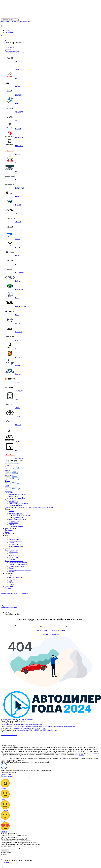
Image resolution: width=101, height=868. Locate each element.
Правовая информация (8, 746)
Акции (32, 725)
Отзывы (12, 584)
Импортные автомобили (17, 498)
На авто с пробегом (15, 541)
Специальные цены (15, 505)
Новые (7, 30)
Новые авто (9, 493)
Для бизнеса (36, 728)
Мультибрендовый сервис (18, 519)
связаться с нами (41, 630)
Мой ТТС (36, 730)
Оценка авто (9, 530)
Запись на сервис (11, 528)
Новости (12, 579)
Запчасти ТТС (10, 534)
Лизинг (11, 568)
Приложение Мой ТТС (26, 21)
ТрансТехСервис (6, 730)
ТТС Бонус (14, 21)
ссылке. (81, 755)
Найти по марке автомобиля (14, 43)
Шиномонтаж (13, 523)
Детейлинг (12, 525)
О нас (11, 575)
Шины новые (25, 725)
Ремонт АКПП (18, 517)
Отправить (5, 851)
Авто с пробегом (10, 500)
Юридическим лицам (16, 546)
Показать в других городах (50, 634)
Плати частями (14, 557)
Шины (7, 532)
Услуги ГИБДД (14, 555)
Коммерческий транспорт (18, 494)
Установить (5, 863)
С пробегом (9, 32)
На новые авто (14, 539)
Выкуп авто (32, 507)
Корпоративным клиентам (14, 561)
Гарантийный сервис (32, 726)
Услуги (3, 728)
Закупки (12, 583)
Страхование (13, 552)
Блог (10, 581)
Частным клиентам (11, 550)
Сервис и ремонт (7, 726)
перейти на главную (58, 630)
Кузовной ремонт (15, 521)
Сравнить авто (6, 774)
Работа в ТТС (5, 21)
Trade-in (12, 554)
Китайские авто (14, 496)
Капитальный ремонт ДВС (22, 516)
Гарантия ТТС (23, 507)
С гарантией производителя (18, 504)
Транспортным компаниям (18, 564)
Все (10, 537)
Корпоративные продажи (45, 507)
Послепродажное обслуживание (20, 570)
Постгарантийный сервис (48, 726)
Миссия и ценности (15, 577)
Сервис (11, 511)
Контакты (8, 588)
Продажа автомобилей (16, 566)
